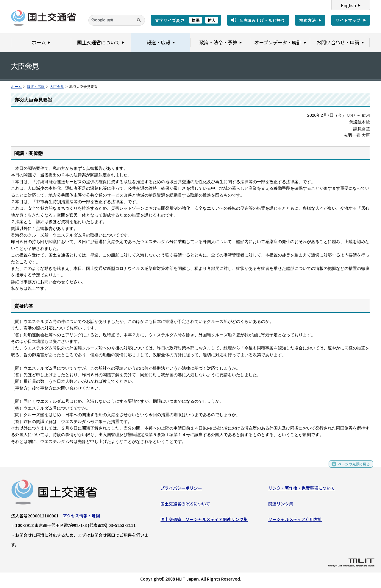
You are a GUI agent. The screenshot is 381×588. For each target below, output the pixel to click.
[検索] (117, 20)
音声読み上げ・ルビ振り (262, 20)
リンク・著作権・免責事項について (302, 489)
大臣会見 (57, 87)
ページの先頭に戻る (352, 468)
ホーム (16, 87)
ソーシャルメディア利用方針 (295, 521)
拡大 (212, 20)
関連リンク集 (281, 505)
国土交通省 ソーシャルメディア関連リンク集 (204, 521)
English (348, 5)
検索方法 (307, 20)
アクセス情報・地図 (81, 517)
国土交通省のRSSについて (185, 505)
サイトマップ (348, 20)
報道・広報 (36, 87)
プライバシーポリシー (181, 489)
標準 (196, 20)
